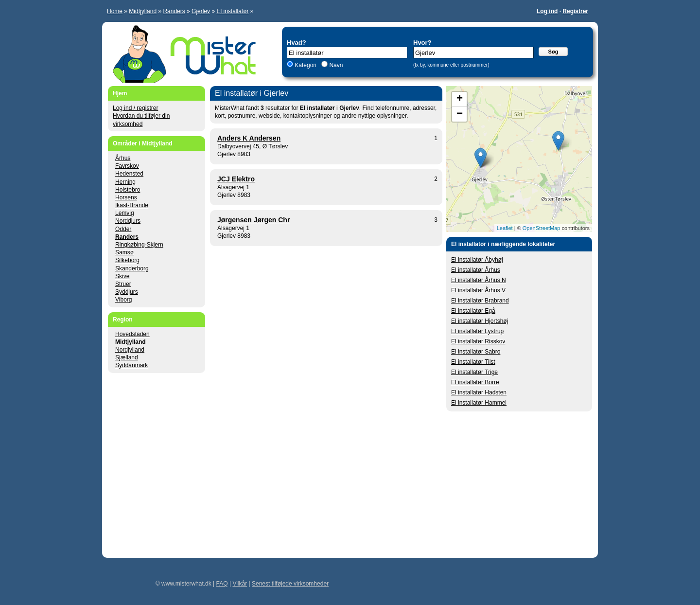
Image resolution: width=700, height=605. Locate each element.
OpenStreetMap (542, 228)
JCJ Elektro (236, 179)
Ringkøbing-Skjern (139, 245)
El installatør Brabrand (480, 301)
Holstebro (128, 190)
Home (115, 11)
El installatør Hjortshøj (480, 321)
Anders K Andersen (249, 138)
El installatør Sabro (476, 352)
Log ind (547, 11)
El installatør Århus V (478, 290)
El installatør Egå (473, 311)
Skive (122, 276)
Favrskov (127, 166)
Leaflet (505, 228)
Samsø (124, 252)
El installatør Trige (474, 372)
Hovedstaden (132, 334)
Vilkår (240, 584)
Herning (125, 182)
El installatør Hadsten (479, 392)
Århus (123, 158)
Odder (123, 229)
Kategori (306, 65)
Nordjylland (130, 350)
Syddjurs (127, 292)
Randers (174, 11)
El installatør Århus (476, 270)
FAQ (222, 584)
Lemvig (125, 213)
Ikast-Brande (132, 205)
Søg (553, 52)
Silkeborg (127, 260)
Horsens (126, 197)
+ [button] (460, 99)
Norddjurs (128, 221)
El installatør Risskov (478, 341)
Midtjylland (143, 11)
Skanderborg (132, 268)
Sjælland (127, 357)
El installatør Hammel (479, 403)
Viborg (123, 300)
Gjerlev (201, 11)
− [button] (460, 114)
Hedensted (129, 174)
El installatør (232, 11)
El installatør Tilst (473, 362)
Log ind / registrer (135, 108)
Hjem (120, 93)
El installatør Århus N (479, 280)
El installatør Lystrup (477, 331)
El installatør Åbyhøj (477, 260)
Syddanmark (131, 365)
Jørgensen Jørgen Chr (254, 220)
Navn (335, 65)
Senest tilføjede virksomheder (290, 584)
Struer (123, 284)
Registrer (575, 11)
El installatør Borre (475, 382)
